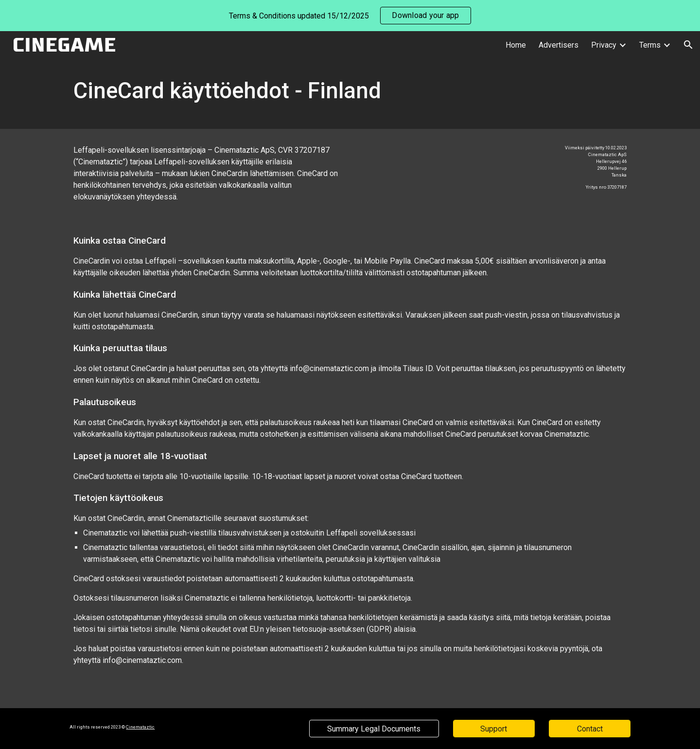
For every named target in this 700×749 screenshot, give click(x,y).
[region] (350, 16)
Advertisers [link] (559, 45)
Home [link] (516, 45)
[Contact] (590, 729)
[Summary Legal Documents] (374, 729)
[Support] (494, 729)
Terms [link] (650, 45)
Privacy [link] (604, 45)
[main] (350, 94)
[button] (688, 45)
